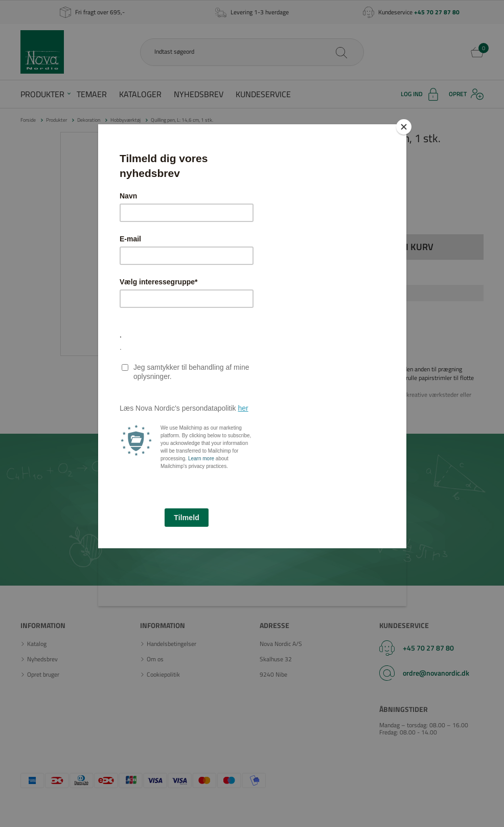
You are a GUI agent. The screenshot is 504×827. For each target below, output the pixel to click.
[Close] (404, 127)
